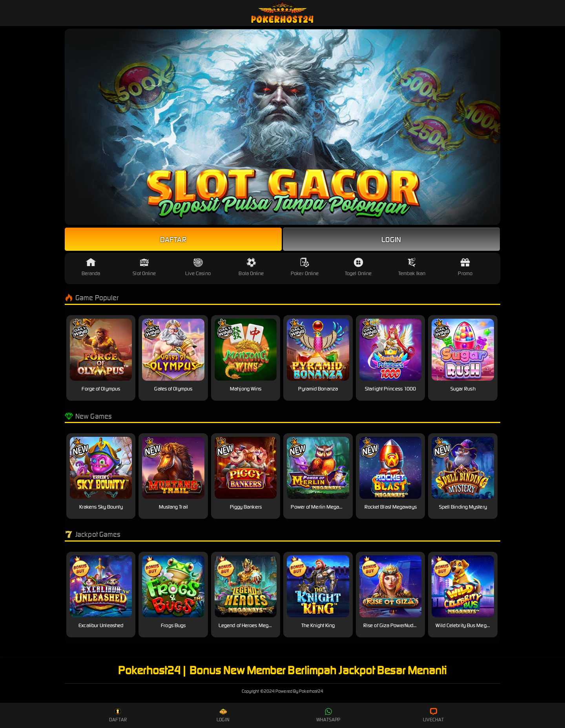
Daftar (173, 239)
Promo (465, 267)
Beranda (91, 267)
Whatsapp (328, 715)
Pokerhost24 (283, 691)
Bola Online (251, 267)
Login (391, 239)
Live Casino (198, 267)
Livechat (433, 715)
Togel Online (358, 267)
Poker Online (305, 267)
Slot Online (144, 267)
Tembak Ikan (412, 267)
